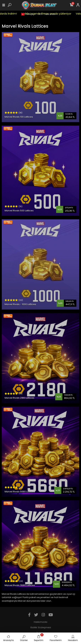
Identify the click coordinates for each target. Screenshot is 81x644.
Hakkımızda (40, 622)
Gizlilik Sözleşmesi (41, 627)
